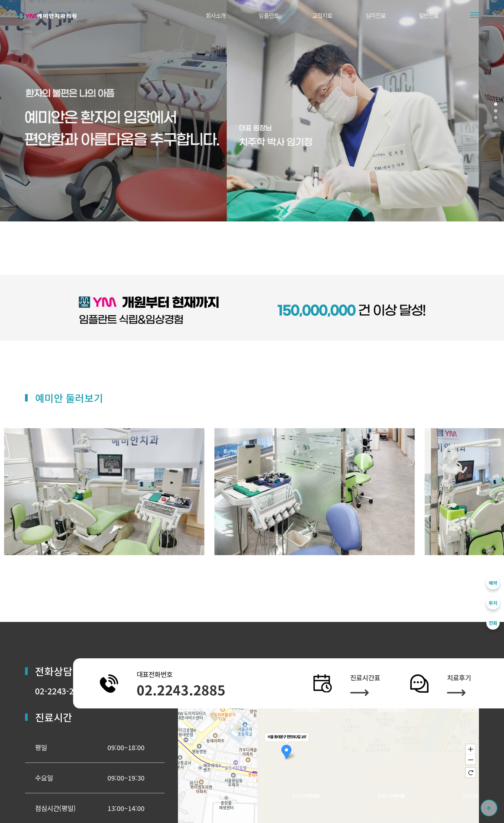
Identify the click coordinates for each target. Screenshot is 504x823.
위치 (493, 603)
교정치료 (322, 15)
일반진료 (429, 15)
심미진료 (375, 15)
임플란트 (269, 15)
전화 (493, 623)
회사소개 (216, 15)
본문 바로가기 (0, 0)
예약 (493, 583)
